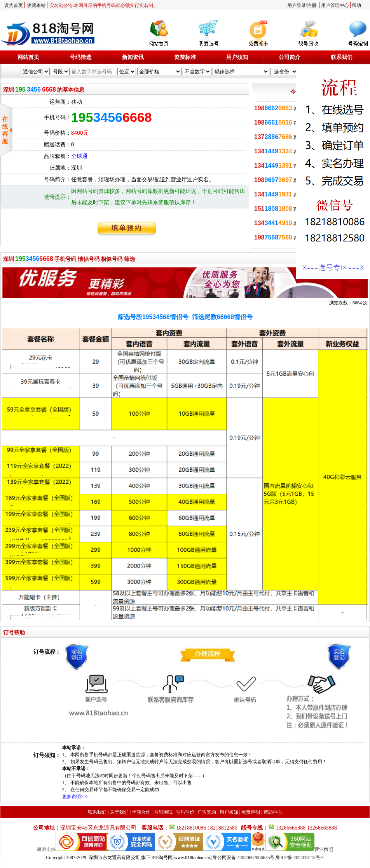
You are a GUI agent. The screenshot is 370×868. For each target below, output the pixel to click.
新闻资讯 (133, 57)
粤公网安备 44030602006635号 (243, 858)
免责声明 (251, 812)
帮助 (356, 5)
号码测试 (163, 812)
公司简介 (290, 57)
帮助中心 (273, 812)
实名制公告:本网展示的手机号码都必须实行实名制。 (104, 5)
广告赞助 (207, 812)
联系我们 (342, 57)
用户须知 (237, 57)
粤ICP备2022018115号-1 (300, 858)
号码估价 (185, 812)
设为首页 (14, 5)
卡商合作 (141, 812)
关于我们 (119, 812)
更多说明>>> (75, 797)
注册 (312, 5)
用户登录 (297, 5)
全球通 (79, 156)
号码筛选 (80, 57)
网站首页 (28, 57)
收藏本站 (36, 5)
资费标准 (185, 57)
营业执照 (324, 849)
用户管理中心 (335, 5)
